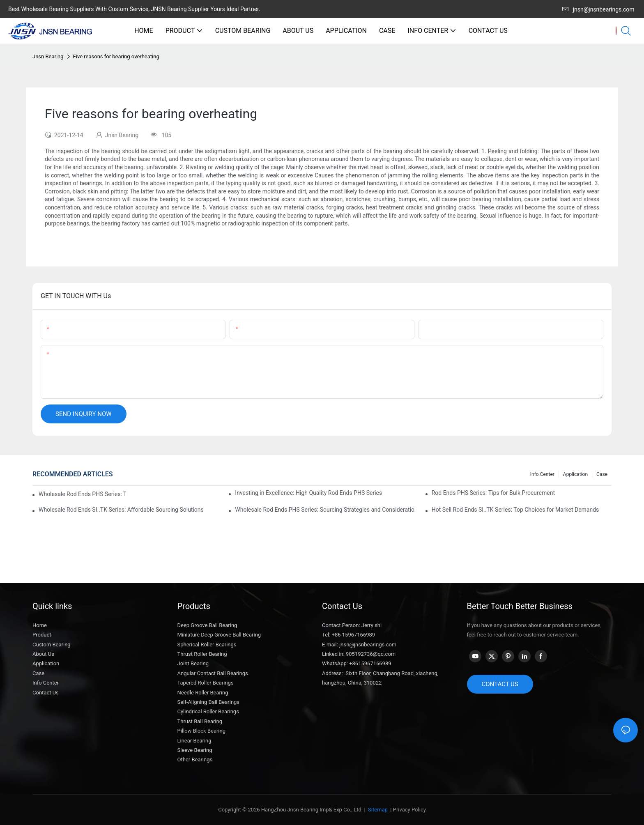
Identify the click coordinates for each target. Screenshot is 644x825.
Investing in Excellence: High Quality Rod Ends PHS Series (308, 493)
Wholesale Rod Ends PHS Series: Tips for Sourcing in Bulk (82, 494)
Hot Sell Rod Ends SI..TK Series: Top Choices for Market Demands (515, 510)
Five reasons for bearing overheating (116, 56)
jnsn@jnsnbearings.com (598, 9)
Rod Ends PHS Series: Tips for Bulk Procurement (493, 493)
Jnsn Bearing (48, 56)
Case (602, 474)
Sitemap (377, 810)
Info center (542, 474)
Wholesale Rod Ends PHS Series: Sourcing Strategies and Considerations (325, 510)
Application (575, 474)
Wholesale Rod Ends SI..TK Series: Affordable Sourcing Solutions (121, 510)
